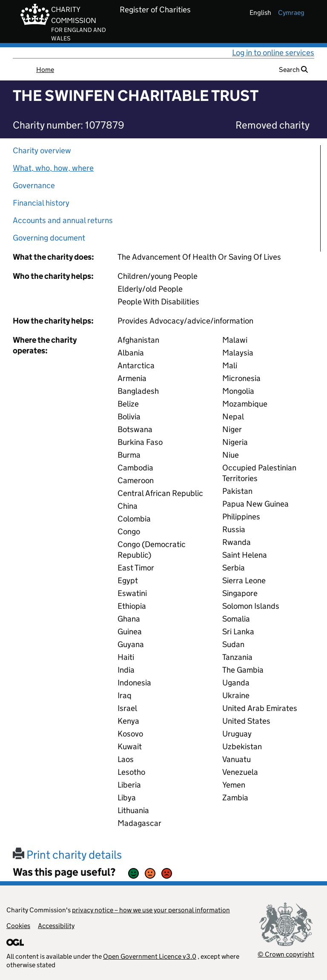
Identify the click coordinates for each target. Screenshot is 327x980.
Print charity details (67, 855)
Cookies (18, 926)
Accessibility (56, 926)
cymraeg (291, 13)
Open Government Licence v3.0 (150, 956)
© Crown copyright (286, 954)
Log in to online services (273, 53)
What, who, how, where (53, 168)
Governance (34, 185)
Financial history (41, 203)
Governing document (49, 238)
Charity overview (42, 150)
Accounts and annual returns (63, 220)
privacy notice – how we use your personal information (151, 910)
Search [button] (293, 70)
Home (45, 70)
